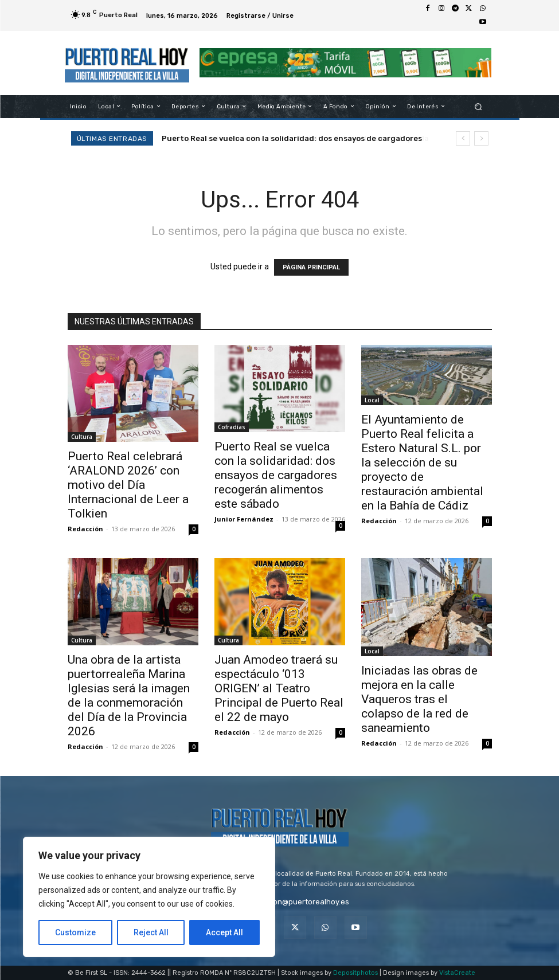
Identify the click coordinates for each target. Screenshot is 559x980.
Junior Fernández (244, 519)
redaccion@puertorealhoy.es (298, 902)
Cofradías (232, 427)
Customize (75, 932)
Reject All (151, 932)
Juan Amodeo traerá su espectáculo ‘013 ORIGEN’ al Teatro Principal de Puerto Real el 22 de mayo (279, 688)
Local (372, 400)
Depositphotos (355, 973)
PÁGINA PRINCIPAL (311, 267)
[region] (149, 897)
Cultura (82, 437)
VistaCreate (457, 973)
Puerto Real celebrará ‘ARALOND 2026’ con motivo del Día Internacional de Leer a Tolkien (128, 485)
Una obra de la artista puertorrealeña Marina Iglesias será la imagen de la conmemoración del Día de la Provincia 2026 (129, 695)
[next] (481, 138)
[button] (478, 106)
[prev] (463, 138)
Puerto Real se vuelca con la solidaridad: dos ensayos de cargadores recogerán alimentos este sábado (276, 475)
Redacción (85, 529)
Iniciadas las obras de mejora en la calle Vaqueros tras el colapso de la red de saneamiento (419, 699)
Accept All (224, 932)
